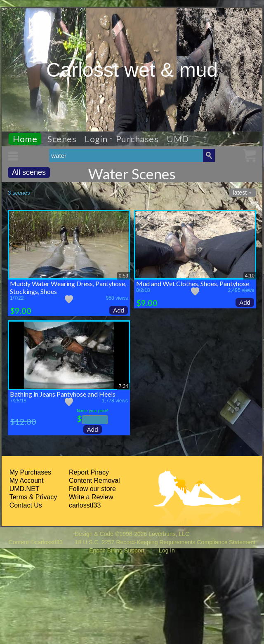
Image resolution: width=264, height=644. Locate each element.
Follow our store (92, 489)
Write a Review (91, 497)
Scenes (62, 139)
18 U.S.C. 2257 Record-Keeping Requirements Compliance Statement (165, 542)
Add (119, 310)
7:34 (124, 386)
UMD (178, 139)
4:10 (250, 276)
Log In (167, 550)
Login (96, 139)
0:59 (124, 276)
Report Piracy (89, 472)
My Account (27, 481)
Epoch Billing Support (117, 550)
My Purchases (30, 472)
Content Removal (94, 481)
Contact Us (26, 505)
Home (25, 139)
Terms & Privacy (33, 497)
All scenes (29, 172)
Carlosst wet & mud (132, 70)
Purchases (137, 139)
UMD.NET (25, 489)
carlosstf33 (85, 505)
